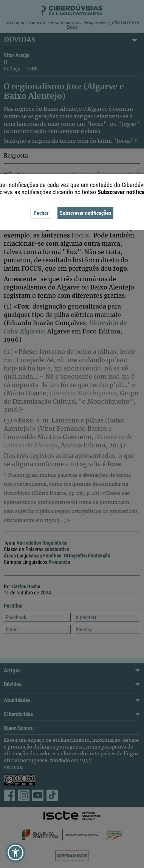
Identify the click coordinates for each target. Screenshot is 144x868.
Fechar (41, 213)
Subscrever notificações (85, 213)
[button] (15, 853)
